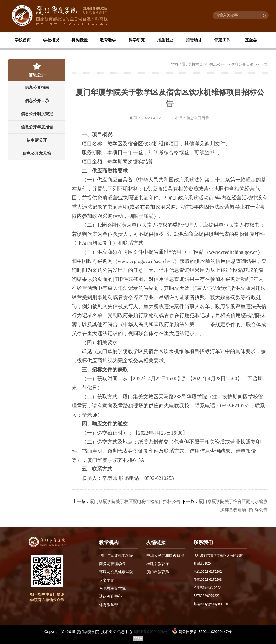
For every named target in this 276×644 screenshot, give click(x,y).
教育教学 (108, 40)
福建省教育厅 (158, 564)
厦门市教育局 (158, 572)
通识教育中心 (111, 596)
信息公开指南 (37, 87)
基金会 (251, 40)
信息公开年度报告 (37, 127)
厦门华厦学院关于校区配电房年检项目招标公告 (135, 502)
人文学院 (107, 580)
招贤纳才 (194, 40)
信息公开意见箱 (37, 153)
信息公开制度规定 (37, 114)
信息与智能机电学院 (116, 555)
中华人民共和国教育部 (165, 555)
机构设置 (80, 40)
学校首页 (23, 40)
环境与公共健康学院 (116, 572)
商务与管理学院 (112, 564)
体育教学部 (109, 604)
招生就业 (165, 40)
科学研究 (137, 40)
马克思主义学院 (112, 588)
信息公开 (217, 64)
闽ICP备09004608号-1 (152, 632)
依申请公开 (37, 140)
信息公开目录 (37, 101)
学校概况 (51, 40)
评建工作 (222, 40)
